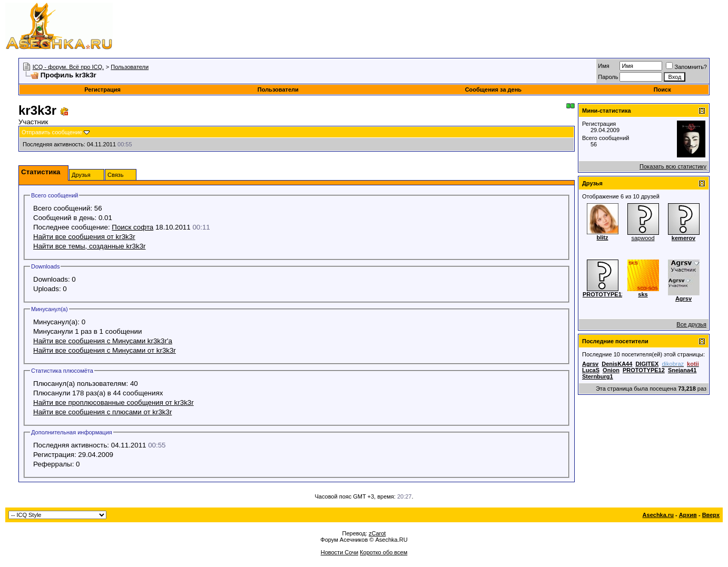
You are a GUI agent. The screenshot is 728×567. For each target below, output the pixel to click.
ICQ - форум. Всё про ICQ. (68, 67)
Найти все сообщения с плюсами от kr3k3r (102, 412)
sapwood (643, 238)
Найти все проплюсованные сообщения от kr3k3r (114, 402)
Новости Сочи (340, 552)
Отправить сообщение (52, 132)
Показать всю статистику (673, 166)
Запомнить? (686, 67)
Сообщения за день (493, 89)
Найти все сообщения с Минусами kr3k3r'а (103, 341)
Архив (688, 515)
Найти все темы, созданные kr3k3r (90, 246)
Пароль (608, 77)
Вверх (711, 515)
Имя (603, 66)
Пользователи (130, 67)
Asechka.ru (658, 515)
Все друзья (691, 324)
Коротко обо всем (383, 552)
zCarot (377, 533)
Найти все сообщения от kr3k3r (84, 237)
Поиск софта (132, 227)
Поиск (662, 89)
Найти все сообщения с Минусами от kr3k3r (105, 350)
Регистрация (102, 89)
